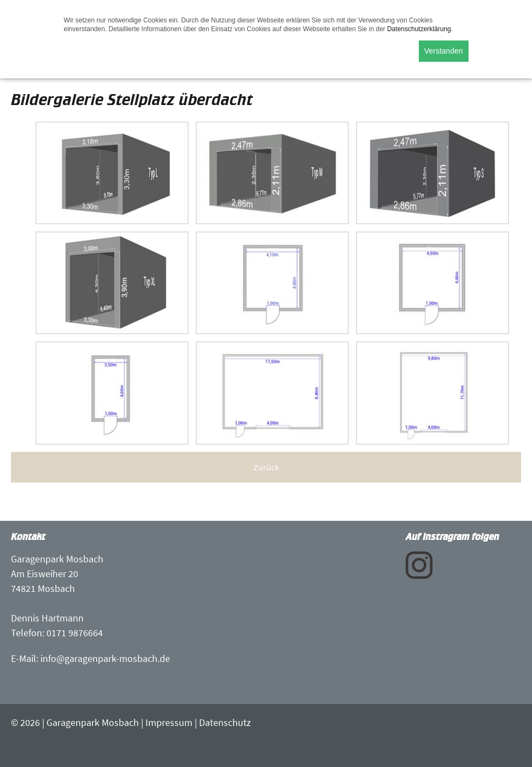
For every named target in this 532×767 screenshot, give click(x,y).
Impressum (169, 722)
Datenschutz (225, 722)
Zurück (266, 467)
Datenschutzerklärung (419, 29)
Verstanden (444, 51)
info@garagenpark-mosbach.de (105, 658)
